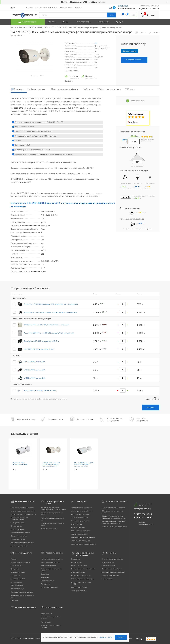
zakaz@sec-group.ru (143, 509)
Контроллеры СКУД (18, 579)
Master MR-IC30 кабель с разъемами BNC (40, 391)
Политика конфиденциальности (146, 523)
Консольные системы (18, 539)
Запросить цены (130, 51)
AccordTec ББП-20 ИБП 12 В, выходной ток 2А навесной (46, 325)
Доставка (63, 7)
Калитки (14, 559)
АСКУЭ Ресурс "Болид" (79, 587)
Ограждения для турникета (20, 562)
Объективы (45, 574)
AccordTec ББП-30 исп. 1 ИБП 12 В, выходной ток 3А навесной (49, 333)
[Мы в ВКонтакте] (137, 639)
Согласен (121, 637)
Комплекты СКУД (17, 566)
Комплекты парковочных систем (113, 508)
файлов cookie (106, 637)
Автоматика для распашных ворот (23, 511)
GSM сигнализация (78, 572)
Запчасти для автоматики (20, 546)
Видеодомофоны (108, 562)
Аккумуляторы (46, 622)
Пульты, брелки (16, 526)
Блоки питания (46, 614)
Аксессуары (45, 584)
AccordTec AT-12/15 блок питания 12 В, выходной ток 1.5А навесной (51, 304)
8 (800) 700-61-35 (149, 8)
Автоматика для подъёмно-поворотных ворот (20, 518)
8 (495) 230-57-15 (143, 514)
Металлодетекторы (18, 589)
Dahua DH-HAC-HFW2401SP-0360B (20, 464)
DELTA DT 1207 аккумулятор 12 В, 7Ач (39, 349)
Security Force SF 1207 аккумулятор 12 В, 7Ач (41, 341)
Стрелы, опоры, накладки (80, 521)
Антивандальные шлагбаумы (82, 511)
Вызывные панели (108, 566)
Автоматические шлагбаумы (81, 508)
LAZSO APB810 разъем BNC (35, 370)
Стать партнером (41, 7)
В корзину (151, 408)
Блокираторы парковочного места (114, 527)
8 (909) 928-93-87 (143, 518)
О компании (29, 7)
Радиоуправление (17, 529)
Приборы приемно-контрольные (83, 569)
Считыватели (15, 575)
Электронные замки (18, 572)
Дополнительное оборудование (22, 543)
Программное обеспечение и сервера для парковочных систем (114, 517)
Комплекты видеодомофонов (112, 559)
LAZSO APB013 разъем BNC (35, 378)
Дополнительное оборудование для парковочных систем (113, 522)
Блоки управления (17, 523)
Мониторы (45, 577)
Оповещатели (76, 562)
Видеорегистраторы (48, 566)
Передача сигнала (48, 581)
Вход (133, 15)
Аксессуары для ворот (49, 528)
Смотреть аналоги (134, 60)
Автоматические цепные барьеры (83, 544)
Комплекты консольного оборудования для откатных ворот (53, 509)
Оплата (71, 7)
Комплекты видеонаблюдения (52, 559)
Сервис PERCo (53, 7)
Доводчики (15, 569)
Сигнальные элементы (19, 536)
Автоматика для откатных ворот (22, 508)
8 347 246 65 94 (127, 8)
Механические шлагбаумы (81, 514)
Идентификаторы (17, 585)
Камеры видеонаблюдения (51, 562)
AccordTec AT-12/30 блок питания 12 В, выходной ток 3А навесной (50, 312)
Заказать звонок (123, 6)
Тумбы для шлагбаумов (80, 518)
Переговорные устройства (111, 569)
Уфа (12, 7)
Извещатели (76, 559)
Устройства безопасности (20, 533)
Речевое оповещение (79, 566)
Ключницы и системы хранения (22, 592)
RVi (96, 43)
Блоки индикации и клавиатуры (83, 579)
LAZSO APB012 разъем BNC (35, 362)
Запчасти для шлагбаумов (81, 541)
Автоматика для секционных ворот (23, 514)
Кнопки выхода (16, 582)
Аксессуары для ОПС (79, 591)
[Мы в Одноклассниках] (141, 639)
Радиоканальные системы (81, 575)
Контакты (78, 7)
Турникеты (15, 601)
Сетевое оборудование (49, 587)
